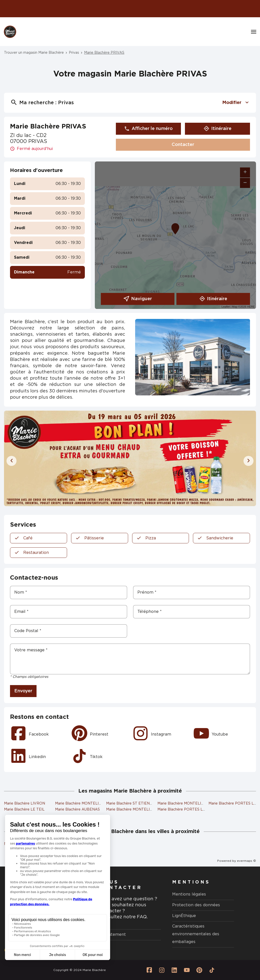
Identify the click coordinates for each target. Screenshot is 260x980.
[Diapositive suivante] (248, 461)
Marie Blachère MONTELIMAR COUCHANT (92, 804)
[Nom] (69, 592)
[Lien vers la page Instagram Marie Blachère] (162, 970)
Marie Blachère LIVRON (25, 804)
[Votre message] (130, 659)
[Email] (69, 612)
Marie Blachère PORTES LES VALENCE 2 (193, 810)
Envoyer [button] (23, 691)
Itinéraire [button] (218, 129)
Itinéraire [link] (213, 299)
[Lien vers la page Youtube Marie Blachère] (187, 970)
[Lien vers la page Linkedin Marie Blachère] (174, 970)
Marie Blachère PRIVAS (104, 53)
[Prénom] (192, 592)
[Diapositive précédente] (12, 461)
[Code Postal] (69, 631)
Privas (74, 53)
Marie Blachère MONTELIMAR (183, 804)
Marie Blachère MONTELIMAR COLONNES (143, 810)
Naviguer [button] (138, 299)
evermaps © (246, 861)
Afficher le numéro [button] (148, 129)
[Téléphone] (192, 612)
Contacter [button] (183, 145)
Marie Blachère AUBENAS (77, 810)
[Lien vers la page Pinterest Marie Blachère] (199, 970)
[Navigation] (254, 32)
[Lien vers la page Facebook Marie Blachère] (149, 970)
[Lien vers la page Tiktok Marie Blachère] (212, 970)
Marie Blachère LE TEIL (24, 810)
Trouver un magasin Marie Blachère (34, 53)
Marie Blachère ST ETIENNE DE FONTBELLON (147, 804)
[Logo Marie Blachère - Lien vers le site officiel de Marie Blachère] (10, 32)
